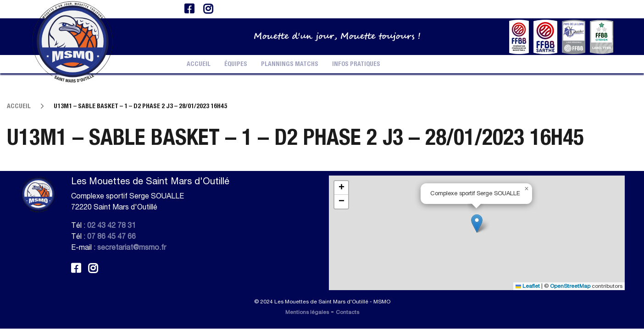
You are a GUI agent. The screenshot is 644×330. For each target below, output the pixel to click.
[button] (477, 223)
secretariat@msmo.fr (132, 247)
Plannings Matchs (290, 64)
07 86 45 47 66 (111, 236)
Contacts (347, 312)
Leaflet (528, 286)
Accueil (199, 64)
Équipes (236, 64)
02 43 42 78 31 (111, 225)
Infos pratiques (356, 64)
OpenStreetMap (570, 286)
